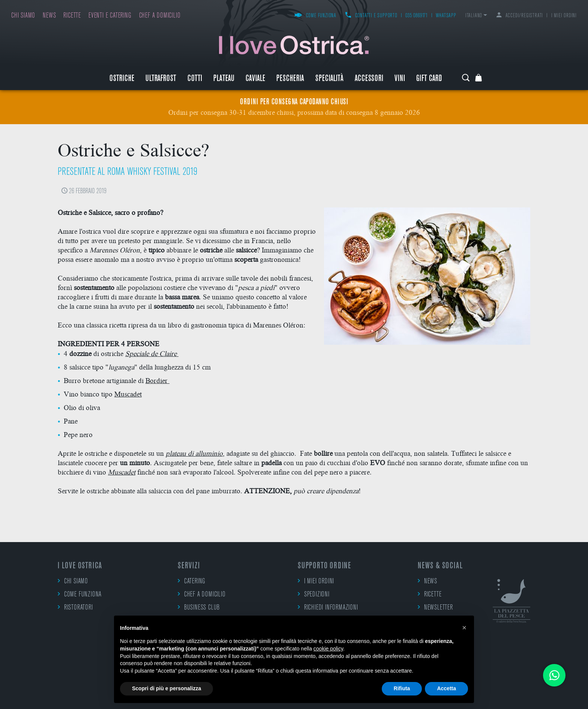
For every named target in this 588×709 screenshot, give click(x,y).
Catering (192, 581)
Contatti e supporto (371, 16)
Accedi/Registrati (520, 16)
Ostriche (122, 79)
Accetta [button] (446, 688)
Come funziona (315, 16)
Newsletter (435, 607)
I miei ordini (564, 16)
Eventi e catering (110, 16)
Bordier (157, 380)
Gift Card (429, 79)
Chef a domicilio (160, 16)
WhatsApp (446, 16)
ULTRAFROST (161, 79)
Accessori (369, 79)
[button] (464, 628)
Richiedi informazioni (328, 607)
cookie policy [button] (328, 649)
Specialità (329, 79)
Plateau (224, 79)
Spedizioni (314, 594)
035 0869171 (417, 16)
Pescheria (290, 79)
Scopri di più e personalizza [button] (166, 688)
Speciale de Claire (151, 353)
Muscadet (128, 394)
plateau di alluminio (194, 453)
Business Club (199, 607)
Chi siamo (23, 16)
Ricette (72, 16)
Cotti (195, 79)
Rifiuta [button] (402, 688)
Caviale (255, 79)
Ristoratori (75, 607)
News (49, 16)
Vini (400, 79)
